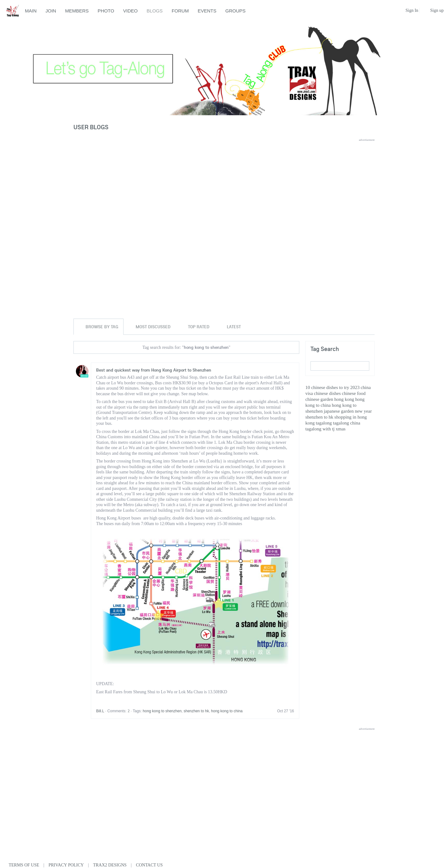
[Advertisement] (224, 185)
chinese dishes (327, 393)
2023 (355, 387)
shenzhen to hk (196, 711)
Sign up (437, 10)
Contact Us (149, 865)
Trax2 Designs (110, 865)
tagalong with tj (320, 429)
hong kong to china (227, 711)
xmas (341, 429)
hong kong (344, 399)
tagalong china (347, 423)
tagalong (324, 423)
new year (363, 411)
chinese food (354, 393)
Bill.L (100, 711)
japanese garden (339, 411)
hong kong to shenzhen (162, 711)
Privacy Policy (66, 865)
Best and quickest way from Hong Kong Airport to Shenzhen (154, 370)
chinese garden (319, 399)
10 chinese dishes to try (327, 387)
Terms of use (24, 865)
